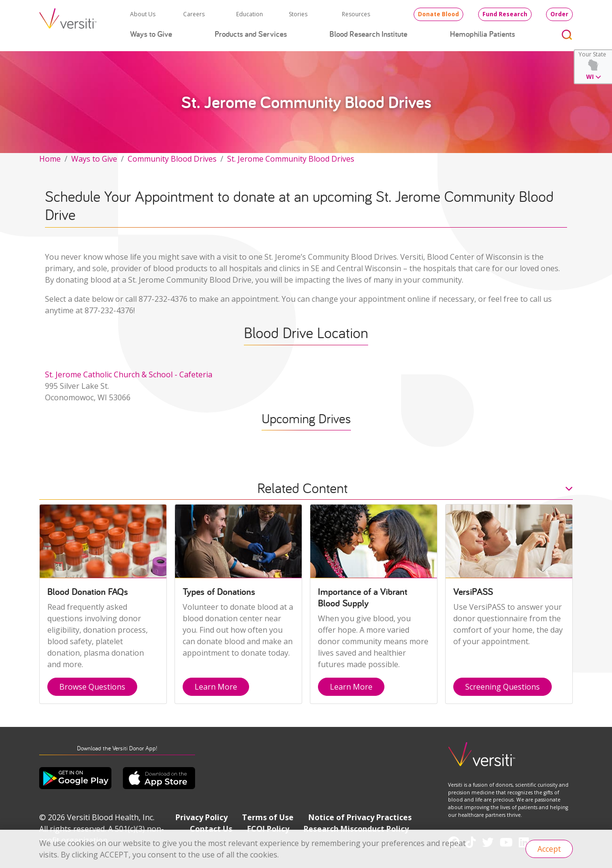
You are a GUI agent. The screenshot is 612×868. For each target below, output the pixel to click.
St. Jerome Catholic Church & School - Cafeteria (129, 374)
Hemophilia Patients (482, 34)
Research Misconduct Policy (356, 829)
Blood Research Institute (368, 34)
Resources (356, 14)
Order (559, 14)
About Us (143, 14)
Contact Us (211, 829)
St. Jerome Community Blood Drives (291, 159)
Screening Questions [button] (503, 687)
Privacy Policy (202, 817)
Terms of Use (268, 817)
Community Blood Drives (172, 159)
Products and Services (251, 34)
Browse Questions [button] (92, 687)
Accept (549, 849)
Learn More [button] (216, 687)
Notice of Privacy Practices (360, 817)
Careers (194, 14)
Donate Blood (438, 14)
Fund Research (505, 14)
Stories (298, 14)
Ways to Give (151, 34)
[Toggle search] (567, 34)
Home (50, 159)
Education (250, 14)
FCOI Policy (268, 829)
